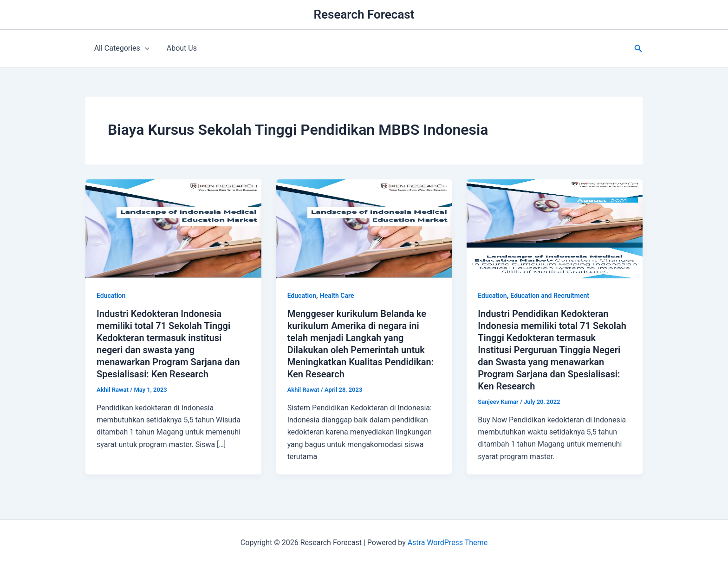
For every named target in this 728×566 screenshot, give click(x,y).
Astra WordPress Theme (448, 543)
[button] (638, 49)
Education (111, 296)
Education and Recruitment (550, 296)
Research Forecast (364, 14)
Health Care (337, 296)
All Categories (120, 48)
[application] (143, 48)
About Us (178, 48)
